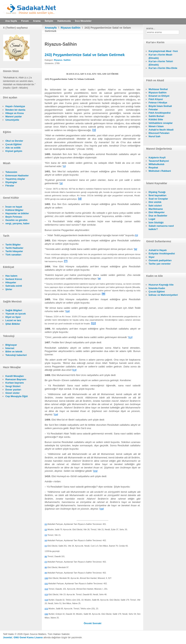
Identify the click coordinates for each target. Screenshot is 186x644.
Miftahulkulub (157, 164)
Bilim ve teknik (14, 352)
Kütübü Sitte (156, 119)
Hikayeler (11, 282)
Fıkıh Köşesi (156, 99)
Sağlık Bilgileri (14, 310)
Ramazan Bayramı (16, 379)
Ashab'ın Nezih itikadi (161, 130)
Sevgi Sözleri (13, 386)
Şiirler (9, 289)
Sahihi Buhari (156, 116)
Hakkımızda (64, 21)
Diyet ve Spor (13, 317)
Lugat (152, 219)
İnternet (10, 348)
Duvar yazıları (13, 390)
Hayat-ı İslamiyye (15, 106)
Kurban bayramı (15, 383)
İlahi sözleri (155, 206)
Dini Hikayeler (157, 212)
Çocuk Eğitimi (13, 144)
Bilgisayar (11, 345)
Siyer (152, 257)
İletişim (49, 21)
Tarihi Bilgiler (13, 245)
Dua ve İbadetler (158, 216)
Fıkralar (10, 186)
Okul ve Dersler (14, 141)
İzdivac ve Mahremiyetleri (163, 295)
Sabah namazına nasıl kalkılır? (161, 228)
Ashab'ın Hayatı (158, 250)
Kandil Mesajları (15, 376)
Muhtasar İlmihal (158, 89)
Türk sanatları (13, 255)
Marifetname (156, 209)
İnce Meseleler (83, 21)
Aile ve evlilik (13, 148)
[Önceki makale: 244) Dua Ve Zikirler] (88, 623)
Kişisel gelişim (14, 151)
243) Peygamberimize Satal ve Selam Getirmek (85, 55)
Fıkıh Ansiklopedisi (160, 113)
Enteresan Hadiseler (17, 176)
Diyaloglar (11, 182)
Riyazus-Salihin (71, 28)
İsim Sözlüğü (156, 222)
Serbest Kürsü (14, 279)
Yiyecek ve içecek (16, 314)
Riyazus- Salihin (62, 60)
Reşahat (153, 168)
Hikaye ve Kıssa (15, 113)
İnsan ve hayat (14, 207)
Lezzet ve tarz (13, 320)
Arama (37, 21)
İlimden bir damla (15, 110)
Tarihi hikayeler (14, 251)
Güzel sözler (13, 393)
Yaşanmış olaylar (15, 179)
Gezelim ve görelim (16, 220)
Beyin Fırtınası (14, 217)
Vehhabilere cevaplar (161, 123)
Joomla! (8, 637)
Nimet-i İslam (156, 126)
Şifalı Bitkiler (13, 324)
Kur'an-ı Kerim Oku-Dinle (163, 68)
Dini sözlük (155, 202)
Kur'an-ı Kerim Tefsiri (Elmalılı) (161, 63)
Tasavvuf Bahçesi (159, 161)
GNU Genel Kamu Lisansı (28, 637)
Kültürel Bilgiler (14, 210)
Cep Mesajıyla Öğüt (17, 396)
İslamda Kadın (157, 288)
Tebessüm (11, 172)
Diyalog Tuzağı (157, 192)
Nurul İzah (154, 136)
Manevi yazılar (14, 116)
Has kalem (11, 276)
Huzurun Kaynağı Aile (161, 285)
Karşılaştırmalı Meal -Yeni (163, 51)
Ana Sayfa (11, 21)
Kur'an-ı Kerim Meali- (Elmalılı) (161, 56)
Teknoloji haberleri (16, 355)
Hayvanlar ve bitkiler (17, 213)
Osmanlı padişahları (160, 260)
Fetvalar (153, 109)
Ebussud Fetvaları (159, 133)
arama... (151, 28)
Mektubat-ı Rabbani (160, 171)
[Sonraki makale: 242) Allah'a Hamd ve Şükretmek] (97, 623)
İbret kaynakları (157, 195)
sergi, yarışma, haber (17, 223)
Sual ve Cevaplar (158, 199)
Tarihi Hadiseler (14, 248)
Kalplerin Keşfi (157, 158)
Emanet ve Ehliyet (159, 96)
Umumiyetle (12, 120)
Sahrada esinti (14, 286)
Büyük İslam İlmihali (160, 106)
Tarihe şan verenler (160, 264)
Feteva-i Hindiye (158, 103)
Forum (25, 21)
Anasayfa (51, 28)
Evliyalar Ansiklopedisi (162, 253)
